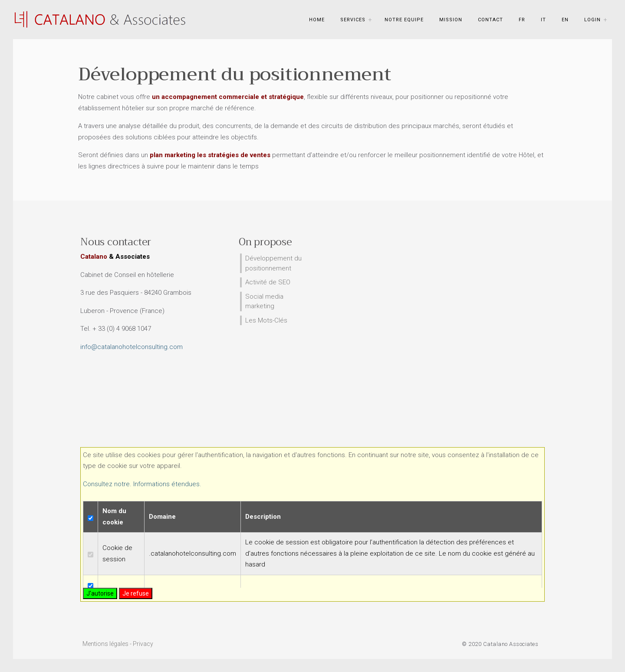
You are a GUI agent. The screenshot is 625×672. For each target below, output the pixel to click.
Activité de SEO (268, 282)
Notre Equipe (404, 20)
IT (543, 20)
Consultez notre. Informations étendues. (142, 484)
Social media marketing (264, 301)
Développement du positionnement (273, 263)
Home (317, 20)
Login (592, 20)
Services (353, 20)
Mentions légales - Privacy (118, 644)
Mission (451, 20)
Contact (490, 20)
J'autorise (100, 593)
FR (522, 20)
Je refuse (136, 593)
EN (565, 20)
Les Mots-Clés (266, 320)
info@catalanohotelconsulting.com (132, 347)
